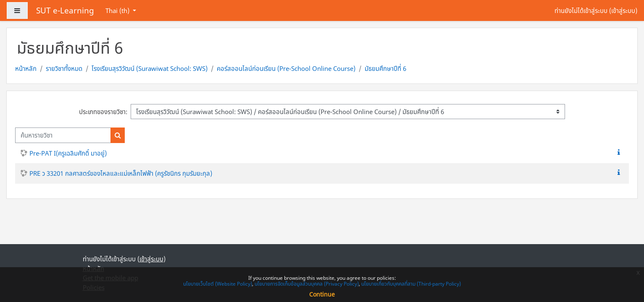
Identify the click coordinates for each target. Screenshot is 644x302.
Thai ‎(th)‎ (118, 10)
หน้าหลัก (26, 68)
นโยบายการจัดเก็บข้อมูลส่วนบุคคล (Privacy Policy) (307, 284)
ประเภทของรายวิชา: (103, 112)
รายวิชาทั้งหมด (64, 68)
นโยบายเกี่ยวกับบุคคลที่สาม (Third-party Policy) (411, 284)
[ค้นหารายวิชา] (63, 135)
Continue (322, 294)
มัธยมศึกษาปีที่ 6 (385, 68)
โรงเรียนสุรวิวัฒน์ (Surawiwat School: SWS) (150, 68)
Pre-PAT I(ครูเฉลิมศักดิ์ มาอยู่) (68, 153)
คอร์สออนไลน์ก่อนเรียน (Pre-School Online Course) (286, 68)
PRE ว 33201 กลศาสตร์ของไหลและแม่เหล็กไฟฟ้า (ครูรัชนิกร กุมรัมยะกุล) (121, 173)
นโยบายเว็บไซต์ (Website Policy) (218, 284)
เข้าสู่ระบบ (623, 10)
